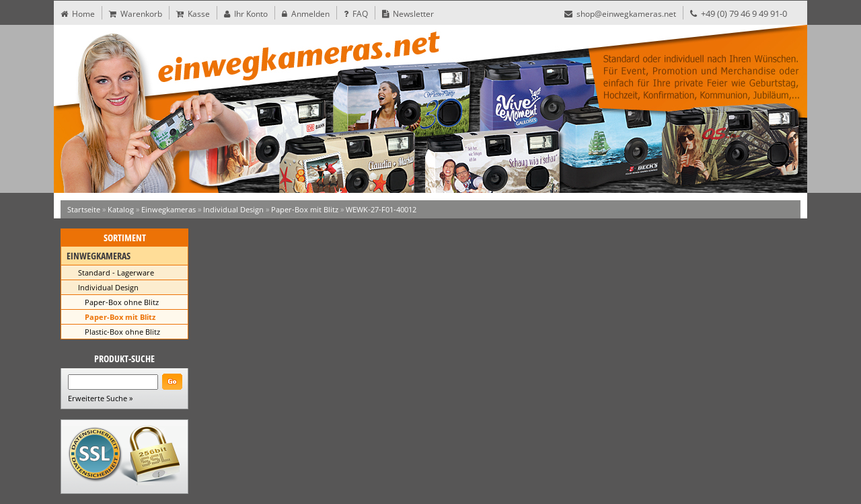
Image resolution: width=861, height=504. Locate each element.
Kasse (193, 14)
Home (78, 14)
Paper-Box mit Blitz (305, 209)
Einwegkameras (169, 209)
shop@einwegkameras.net (620, 14)
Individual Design (233, 209)
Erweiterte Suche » (100, 398)
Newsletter (408, 14)
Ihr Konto (246, 14)
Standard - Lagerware (116, 272)
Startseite (84, 209)
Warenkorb (136, 14)
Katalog (121, 209)
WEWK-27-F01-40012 (381, 209)
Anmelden (306, 14)
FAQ (356, 14)
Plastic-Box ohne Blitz (122, 332)
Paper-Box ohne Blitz (122, 302)
